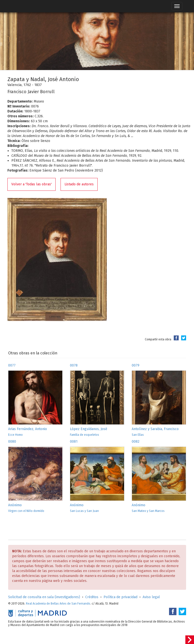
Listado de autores (79, 184)
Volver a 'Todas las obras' (32, 184)
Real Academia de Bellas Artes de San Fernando (58, 604)
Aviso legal (151, 597)
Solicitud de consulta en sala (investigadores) (44, 597)
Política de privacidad (120, 597)
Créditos (92, 597)
